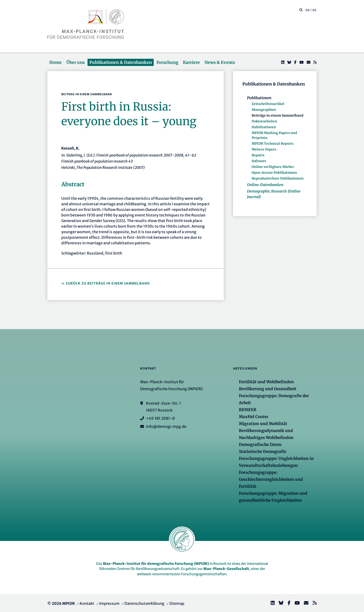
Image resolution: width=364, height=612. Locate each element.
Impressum (109, 603)
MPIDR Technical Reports (273, 144)
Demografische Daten (260, 445)
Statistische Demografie (263, 452)
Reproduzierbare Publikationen (278, 178)
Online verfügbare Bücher (273, 167)
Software (259, 161)
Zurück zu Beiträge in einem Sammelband (108, 283)
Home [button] (55, 62)
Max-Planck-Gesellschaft (226, 569)
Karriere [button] (191, 62)
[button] (301, 10)
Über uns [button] (76, 62)
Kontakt (87, 603)
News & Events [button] (220, 62)
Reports (258, 155)
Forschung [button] (167, 62)
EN (308, 10)
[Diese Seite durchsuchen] (299, 10)
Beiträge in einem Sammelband (278, 115)
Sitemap (177, 603)
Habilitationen (264, 127)
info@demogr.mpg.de (166, 426)
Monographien (264, 110)
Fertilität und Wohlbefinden (266, 382)
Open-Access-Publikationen (274, 173)
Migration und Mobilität (263, 424)
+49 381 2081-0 (160, 418)
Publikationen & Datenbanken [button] (121, 62)
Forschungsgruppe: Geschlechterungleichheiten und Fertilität (271, 479)
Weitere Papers (264, 149)
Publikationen (259, 98)
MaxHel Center (254, 417)
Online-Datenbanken (265, 185)
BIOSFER (248, 410)
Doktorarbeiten (264, 121)
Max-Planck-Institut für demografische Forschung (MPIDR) (156, 564)
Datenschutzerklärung (144, 603)
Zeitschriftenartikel (268, 104)
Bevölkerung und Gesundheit (268, 389)
